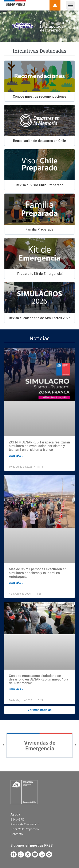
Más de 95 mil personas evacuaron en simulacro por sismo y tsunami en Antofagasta (38, 573)
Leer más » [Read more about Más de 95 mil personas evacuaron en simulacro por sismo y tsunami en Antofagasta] (16, 583)
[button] (70, 5)
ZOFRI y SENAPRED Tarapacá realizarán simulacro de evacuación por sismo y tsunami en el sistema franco (39, 446)
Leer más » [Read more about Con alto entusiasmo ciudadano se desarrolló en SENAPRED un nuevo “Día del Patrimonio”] (16, 690)
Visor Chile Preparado (25, 829)
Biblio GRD (17, 819)
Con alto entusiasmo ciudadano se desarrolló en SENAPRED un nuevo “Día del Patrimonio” (39, 679)
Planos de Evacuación (25, 824)
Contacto (17, 834)
